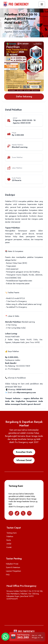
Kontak (9, 547)
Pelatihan (9, 28)
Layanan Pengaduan (14, 571)
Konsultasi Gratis (24, 452)
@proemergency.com (27, 392)
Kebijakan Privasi (12, 564)
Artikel (9, 544)
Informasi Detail (24, 460)
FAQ (8, 575)
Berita (9, 540)
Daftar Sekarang (24, 97)
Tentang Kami (12, 533)
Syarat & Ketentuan (13, 567)
